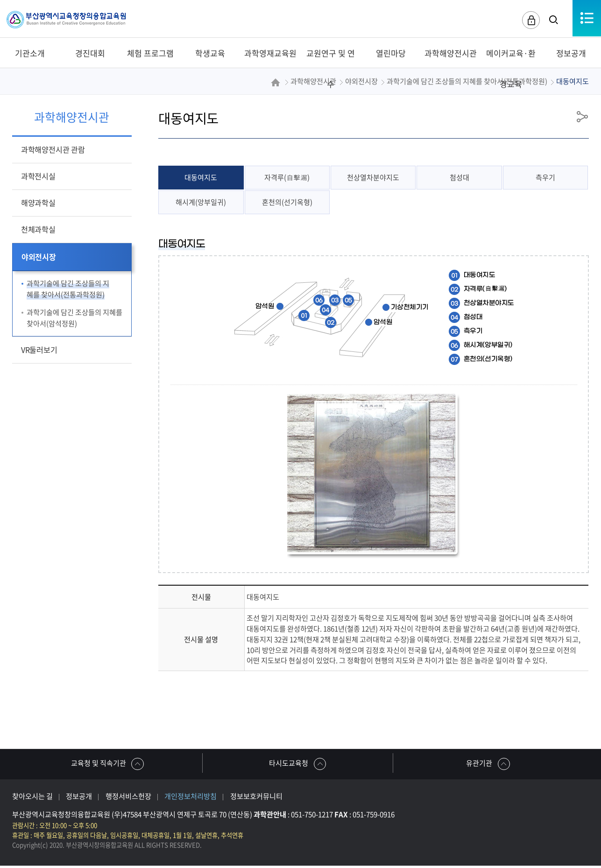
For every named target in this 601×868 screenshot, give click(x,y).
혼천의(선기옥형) (287, 203)
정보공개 (79, 798)
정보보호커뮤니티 (256, 798)
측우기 (545, 178)
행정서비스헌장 (128, 798)
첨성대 (460, 178)
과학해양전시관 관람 (53, 149)
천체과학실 (38, 229)
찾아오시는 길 (32, 798)
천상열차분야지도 (373, 178)
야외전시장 (39, 257)
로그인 (529, 21)
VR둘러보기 (39, 350)
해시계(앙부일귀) (201, 203)
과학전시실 (38, 176)
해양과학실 (38, 203)
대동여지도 (201, 178)
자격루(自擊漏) (287, 178)
